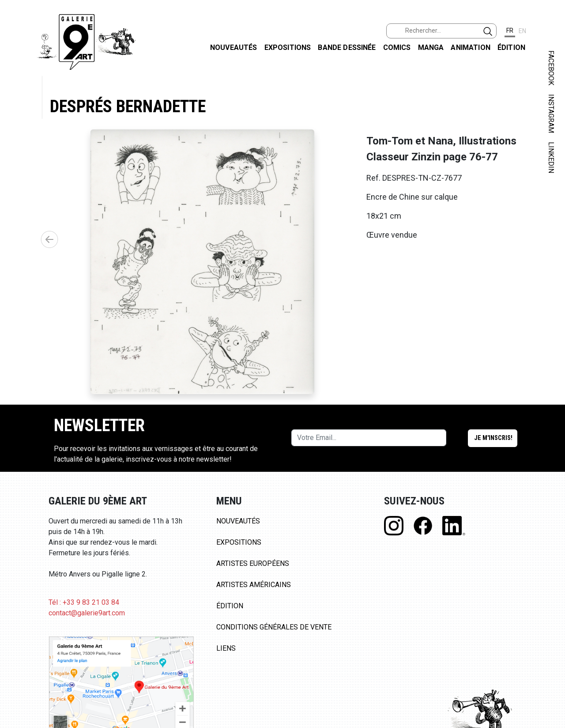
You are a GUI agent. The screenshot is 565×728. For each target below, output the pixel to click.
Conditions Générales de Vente (274, 627)
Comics (397, 47)
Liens (226, 648)
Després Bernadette (128, 106)
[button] (49, 239)
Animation (470, 47)
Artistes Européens (253, 563)
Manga (431, 47)
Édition (511, 47)
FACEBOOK (551, 68)
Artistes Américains (254, 585)
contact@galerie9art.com (87, 613)
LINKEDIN (551, 157)
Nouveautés (234, 47)
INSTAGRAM (551, 114)
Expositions (288, 47)
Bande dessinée (347, 47)
